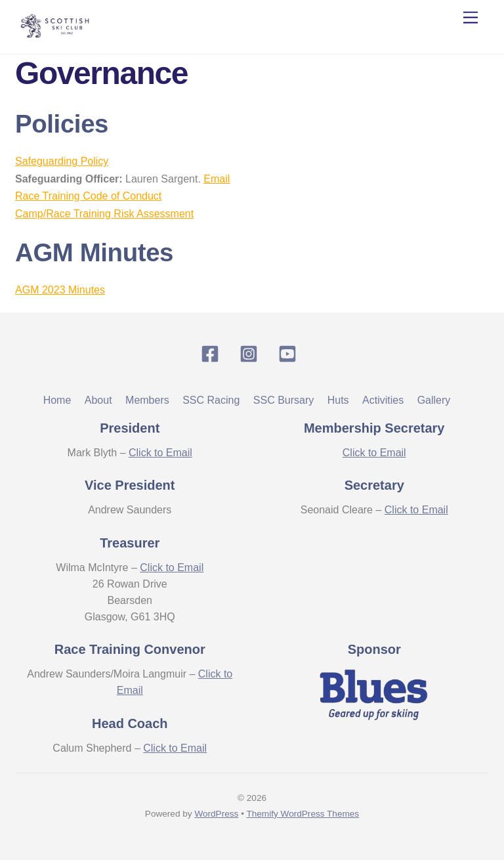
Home (57, 400)
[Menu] (471, 18)
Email (217, 179)
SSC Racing (211, 400)
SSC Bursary (283, 400)
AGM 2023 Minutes (60, 290)
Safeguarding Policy (62, 161)
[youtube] (290, 354)
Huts (338, 400)
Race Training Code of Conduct (88, 196)
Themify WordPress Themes (303, 814)
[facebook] (212, 354)
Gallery (434, 400)
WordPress (216, 814)
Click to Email (160, 453)
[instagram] (251, 354)
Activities (383, 400)
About (98, 400)
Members (147, 400)
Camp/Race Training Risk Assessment (104, 214)
